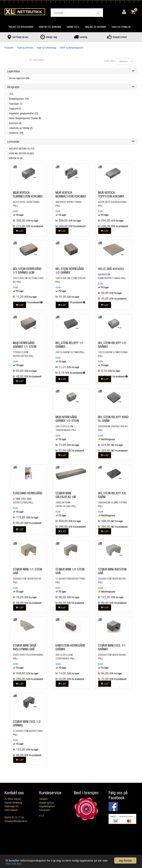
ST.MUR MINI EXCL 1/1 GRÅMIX (112, 647)
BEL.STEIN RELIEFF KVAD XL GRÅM (113, 419)
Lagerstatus (14, 71)
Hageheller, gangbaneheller (24, 113)
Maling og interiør (96, 27)
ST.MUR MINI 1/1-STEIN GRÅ (27, 571)
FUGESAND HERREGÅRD (28, 493)
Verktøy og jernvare (50, 27)
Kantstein (15, 123)
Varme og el (73, 27)
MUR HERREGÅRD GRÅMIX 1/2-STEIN (67, 419)
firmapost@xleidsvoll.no (16, 821)
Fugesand (15, 108)
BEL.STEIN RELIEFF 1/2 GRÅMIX (112, 345)
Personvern (44, 810)
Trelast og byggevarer (21, 27)
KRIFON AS (16, 158)
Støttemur (16, 133)
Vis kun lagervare (19, 78)
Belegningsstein (19, 99)
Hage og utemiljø (121, 27)
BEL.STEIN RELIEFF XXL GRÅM (112, 495)
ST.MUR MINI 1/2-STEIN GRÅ (70, 571)
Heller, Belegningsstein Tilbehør (25, 118)
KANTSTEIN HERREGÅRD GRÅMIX (70, 647)
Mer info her (13, 864)
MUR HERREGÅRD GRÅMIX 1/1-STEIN (25, 345)
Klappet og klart (47, 803)
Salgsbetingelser (47, 806)
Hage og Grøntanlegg (46, 48)
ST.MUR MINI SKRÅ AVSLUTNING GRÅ (24, 647)
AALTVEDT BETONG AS (22, 148)
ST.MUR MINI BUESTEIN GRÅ (112, 571)
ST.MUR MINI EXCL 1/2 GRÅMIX (27, 723)
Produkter (9, 48)
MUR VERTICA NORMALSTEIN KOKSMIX (71, 194)
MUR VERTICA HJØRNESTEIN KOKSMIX (28, 194)
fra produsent (35, 302)
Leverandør (13, 141)
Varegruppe (13, 87)
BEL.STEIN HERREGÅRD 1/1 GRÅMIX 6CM (27, 270)
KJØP (20, 231)
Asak (16, 211)
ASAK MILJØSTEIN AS (21, 153)
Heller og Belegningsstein (72, 48)
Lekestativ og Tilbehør (21, 128)
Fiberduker (16, 104)
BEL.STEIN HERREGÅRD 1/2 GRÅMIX (70, 270)
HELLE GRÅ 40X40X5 (111, 269)
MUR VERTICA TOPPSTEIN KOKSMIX (111, 194)
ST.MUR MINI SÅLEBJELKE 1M (66, 495)
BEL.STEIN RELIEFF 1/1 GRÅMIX (70, 345)
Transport (43, 799)
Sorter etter (109, 61)
